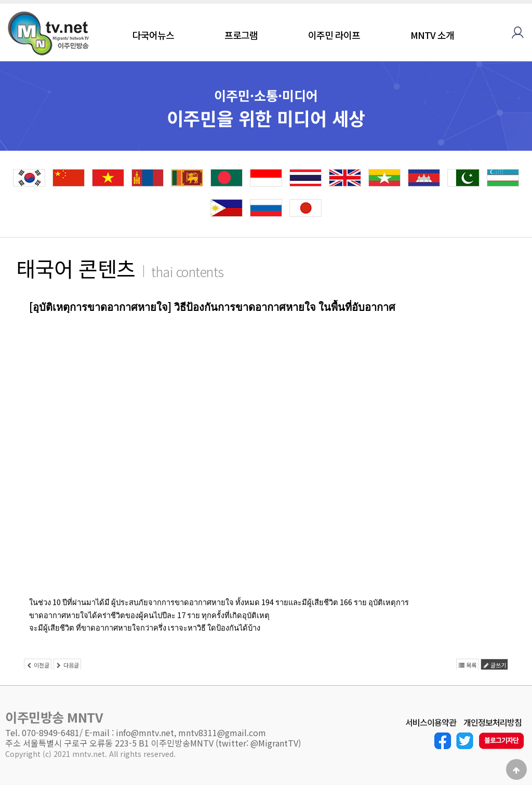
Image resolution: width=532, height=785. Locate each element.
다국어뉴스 (153, 35)
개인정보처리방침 (493, 723)
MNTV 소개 (432, 35)
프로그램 (241, 35)
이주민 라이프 (334, 35)
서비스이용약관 (431, 723)
